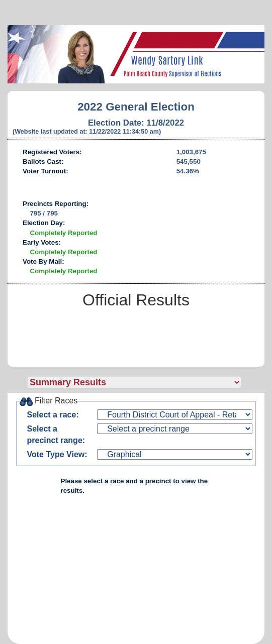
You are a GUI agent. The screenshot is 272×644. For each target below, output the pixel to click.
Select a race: (53, 415)
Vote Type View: (57, 454)
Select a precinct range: (56, 435)
